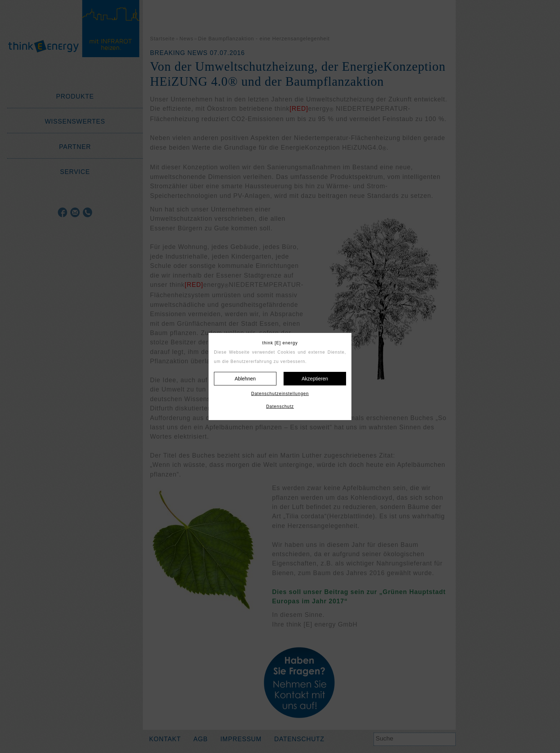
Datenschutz (280, 407)
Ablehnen (245, 379)
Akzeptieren (315, 379)
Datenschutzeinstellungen (280, 394)
